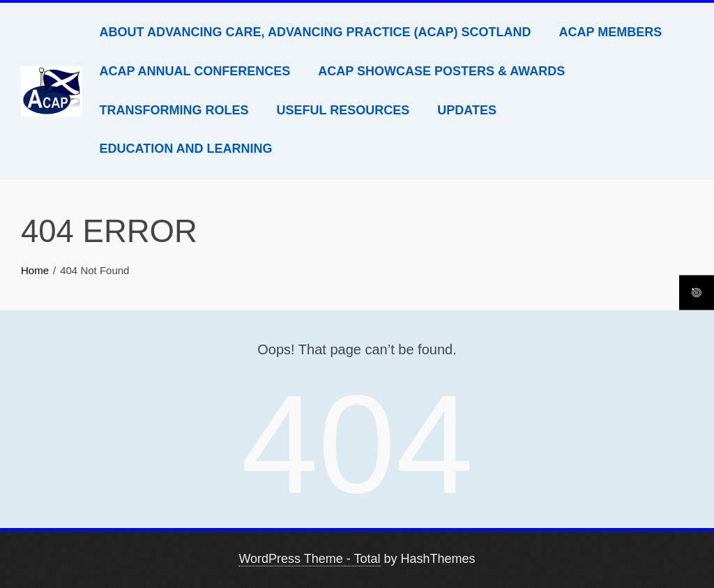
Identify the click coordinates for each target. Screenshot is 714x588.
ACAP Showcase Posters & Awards (441, 71)
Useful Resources (343, 110)
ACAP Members (611, 32)
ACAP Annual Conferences (195, 71)
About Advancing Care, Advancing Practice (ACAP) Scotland (316, 32)
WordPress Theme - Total (309, 559)
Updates (467, 110)
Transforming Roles (174, 110)
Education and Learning (186, 149)
